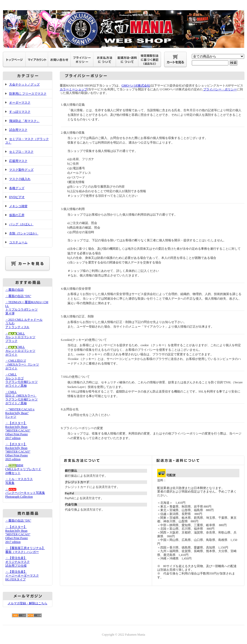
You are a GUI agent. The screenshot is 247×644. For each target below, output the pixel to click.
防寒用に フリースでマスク (28, 94)
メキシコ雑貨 (18, 206)
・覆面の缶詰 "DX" (18, 296)
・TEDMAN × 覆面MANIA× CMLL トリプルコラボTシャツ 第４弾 (27, 308)
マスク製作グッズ (21, 170)
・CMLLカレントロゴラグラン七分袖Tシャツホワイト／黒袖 (21, 380)
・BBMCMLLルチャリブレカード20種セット (23, 469)
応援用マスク (18, 161)
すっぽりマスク (20, 112)
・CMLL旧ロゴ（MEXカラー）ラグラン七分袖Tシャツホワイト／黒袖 (21, 398)
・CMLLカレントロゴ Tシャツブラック (20, 337)
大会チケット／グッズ (24, 85)
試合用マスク (18, 130)
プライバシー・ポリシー (220, 89)
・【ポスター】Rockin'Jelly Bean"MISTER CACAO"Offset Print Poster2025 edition (18, 452)
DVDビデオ (17, 197)
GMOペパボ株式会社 (136, 86)
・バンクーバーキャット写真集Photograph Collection (25, 493)
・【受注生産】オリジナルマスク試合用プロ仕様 (18, 562)
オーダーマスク (20, 103)
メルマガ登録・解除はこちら (27, 603)
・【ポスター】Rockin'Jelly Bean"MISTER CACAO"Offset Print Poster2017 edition (18, 431)
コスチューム (18, 242)
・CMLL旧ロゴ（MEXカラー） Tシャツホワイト (22, 364)
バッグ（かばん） (21, 224)
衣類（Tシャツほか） (24, 233)
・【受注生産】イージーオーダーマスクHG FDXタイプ (22, 575)
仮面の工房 (17, 215)
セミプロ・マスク (21, 152)
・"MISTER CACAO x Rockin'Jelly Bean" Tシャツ (20, 413)
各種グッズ (17, 188)
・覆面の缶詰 (14, 290)
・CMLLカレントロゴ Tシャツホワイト (20, 351)
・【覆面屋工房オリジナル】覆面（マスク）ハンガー (25, 550)
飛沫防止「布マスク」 (24, 121)
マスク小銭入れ (20, 179)
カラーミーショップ (74, 89)
